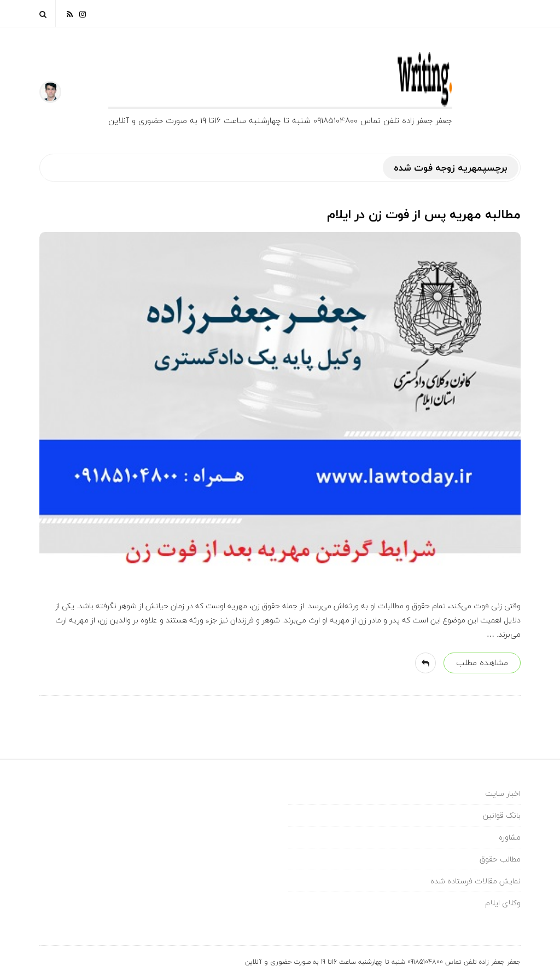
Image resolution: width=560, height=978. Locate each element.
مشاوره (510, 837)
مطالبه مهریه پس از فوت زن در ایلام (424, 214)
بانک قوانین (502, 815)
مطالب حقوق (500, 859)
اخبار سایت (503, 793)
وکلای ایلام (503, 903)
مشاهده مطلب (482, 662)
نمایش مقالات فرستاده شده (476, 881)
